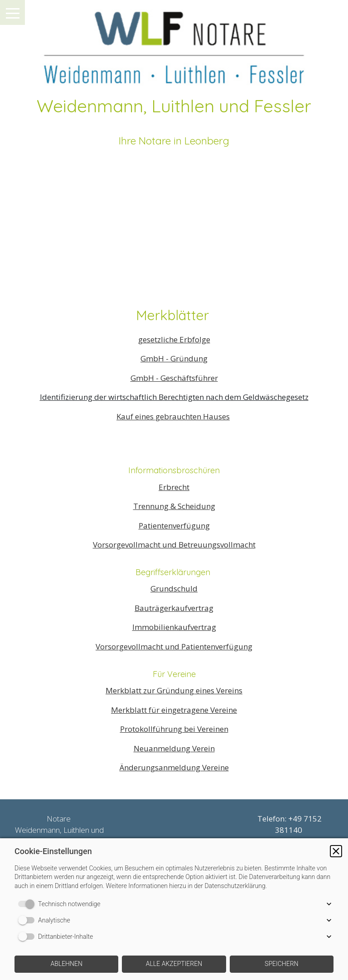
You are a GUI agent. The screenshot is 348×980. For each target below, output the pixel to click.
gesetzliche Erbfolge (174, 339)
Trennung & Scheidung (174, 506)
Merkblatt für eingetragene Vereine (174, 710)
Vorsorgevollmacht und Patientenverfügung (174, 646)
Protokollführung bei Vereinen (174, 729)
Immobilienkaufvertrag (174, 627)
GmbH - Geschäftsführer (174, 378)
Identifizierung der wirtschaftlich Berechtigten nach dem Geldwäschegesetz (174, 397)
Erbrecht (174, 487)
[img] (174, 43)
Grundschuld (174, 588)
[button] (336, 851)
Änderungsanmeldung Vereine (174, 767)
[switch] (28, 904)
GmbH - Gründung (174, 358)
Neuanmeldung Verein (174, 748)
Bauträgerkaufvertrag (174, 608)
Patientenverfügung (174, 526)
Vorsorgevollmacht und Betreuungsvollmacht (174, 545)
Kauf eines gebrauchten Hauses (173, 416)
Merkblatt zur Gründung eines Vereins (174, 690)
